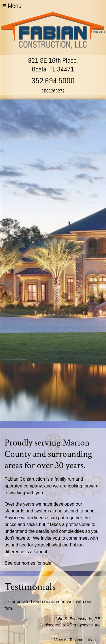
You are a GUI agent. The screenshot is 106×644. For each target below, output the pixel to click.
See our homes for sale (28, 563)
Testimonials (30, 587)
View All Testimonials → (76, 640)
